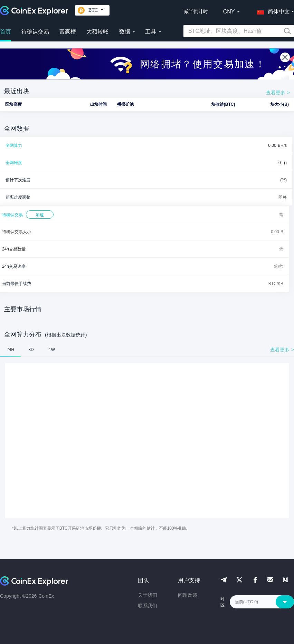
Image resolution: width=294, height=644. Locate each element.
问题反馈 (188, 595)
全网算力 (14, 145)
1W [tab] (52, 350)
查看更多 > (278, 93)
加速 (40, 215)
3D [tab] (31, 350)
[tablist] (147, 350)
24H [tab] (10, 350)
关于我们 (148, 595)
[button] (272, 10)
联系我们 (148, 606)
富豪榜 (68, 32)
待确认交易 (35, 32)
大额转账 (97, 32)
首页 (6, 32)
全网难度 (14, 163)
